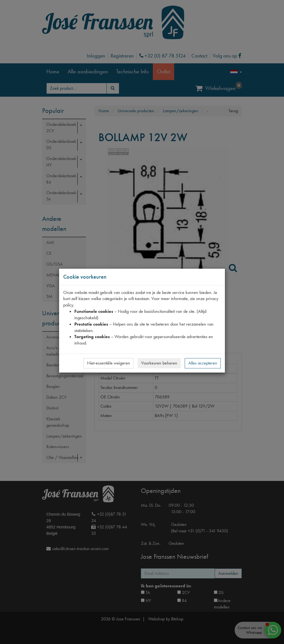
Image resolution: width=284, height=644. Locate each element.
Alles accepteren (203, 363)
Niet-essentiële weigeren (109, 363)
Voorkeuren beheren (159, 363)
